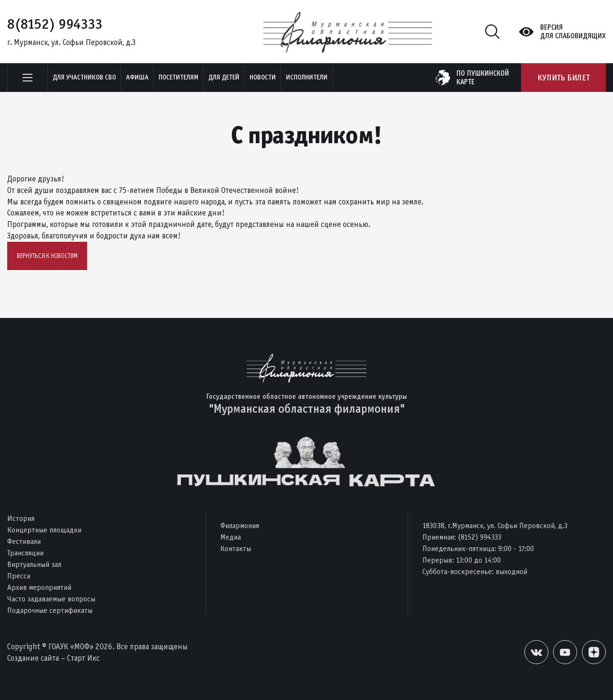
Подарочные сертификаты (50, 610)
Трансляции (25, 553)
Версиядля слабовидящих (573, 32)
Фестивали (24, 541)
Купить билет (563, 78)
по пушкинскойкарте (483, 78)
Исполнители (307, 77)
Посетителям (178, 77)
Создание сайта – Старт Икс (53, 658)
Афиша (137, 77)
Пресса (19, 576)
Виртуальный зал (34, 564)
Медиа (231, 537)
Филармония (240, 525)
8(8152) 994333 (55, 24)
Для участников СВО (84, 77)
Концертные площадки (44, 530)
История (21, 518)
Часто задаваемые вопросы (51, 599)
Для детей (224, 77)
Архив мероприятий (39, 587)
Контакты (236, 548)
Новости (263, 77)
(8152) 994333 (480, 537)
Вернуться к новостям (47, 256)
